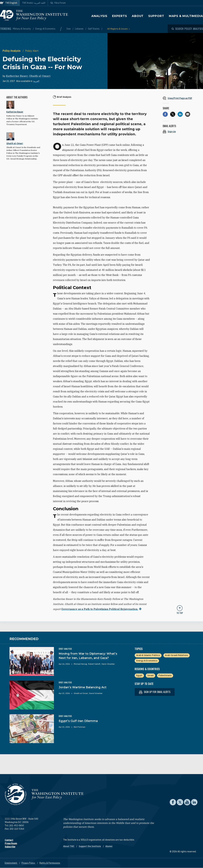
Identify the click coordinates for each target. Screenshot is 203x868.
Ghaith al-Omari (40, 76)
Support (156, 16)
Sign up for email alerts (155, 692)
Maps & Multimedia (186, 16)
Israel (150, 675)
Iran (69, 29)
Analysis (99, 16)
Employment (11, 863)
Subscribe (10, 847)
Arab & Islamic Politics (148, 655)
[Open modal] (187, 29)
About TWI (69, 846)
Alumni (109, 846)
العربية (36, 81)
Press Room (11, 843)
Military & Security (22, 29)
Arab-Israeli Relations (176, 655)
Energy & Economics (45, 29)
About (138, 16)
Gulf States (94, 29)
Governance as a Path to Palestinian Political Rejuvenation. (100, 609)
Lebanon (79, 29)
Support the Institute (90, 846)
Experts (120, 16)
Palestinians (165, 675)
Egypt (139, 675)
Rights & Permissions (50, 863)
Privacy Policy (29, 863)
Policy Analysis (12, 51)
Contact (9, 840)
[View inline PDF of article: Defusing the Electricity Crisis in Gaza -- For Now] (180, 98)
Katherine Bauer (17, 76)
